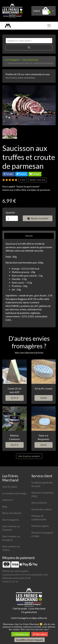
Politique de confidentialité (39, 518)
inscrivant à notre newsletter (20, 78)
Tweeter (21, 174)
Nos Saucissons (31, 60)
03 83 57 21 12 (10, 582)
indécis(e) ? (8, 500)
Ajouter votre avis (37, 180)
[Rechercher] (29, 48)
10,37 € (14, 445)
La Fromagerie (12, 60)
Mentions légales (40, 526)
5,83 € (43, 398)
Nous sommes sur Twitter (11, 548)
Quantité (10, 212)
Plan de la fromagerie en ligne (42, 534)
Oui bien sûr (21, 634)
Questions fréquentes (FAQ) (42, 494)
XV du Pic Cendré (44, 389)
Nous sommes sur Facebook (11, 528)
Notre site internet (12, 513)
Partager (9, 174)
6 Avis (23, 180)
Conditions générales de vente (42, 484)
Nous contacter (39, 503)
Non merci (40, 634)
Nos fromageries (11, 520)
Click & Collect (10, 487)
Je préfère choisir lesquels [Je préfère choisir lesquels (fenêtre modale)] (30, 640)
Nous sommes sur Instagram (11, 538)
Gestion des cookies (42, 509)
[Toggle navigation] (49, 26)
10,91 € (14, 398)
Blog (5, 507)
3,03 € (43, 445)
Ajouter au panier (38, 218)
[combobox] (29, 41)
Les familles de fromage (14, 493)
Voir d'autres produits (29, 456)
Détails (29, 236)
